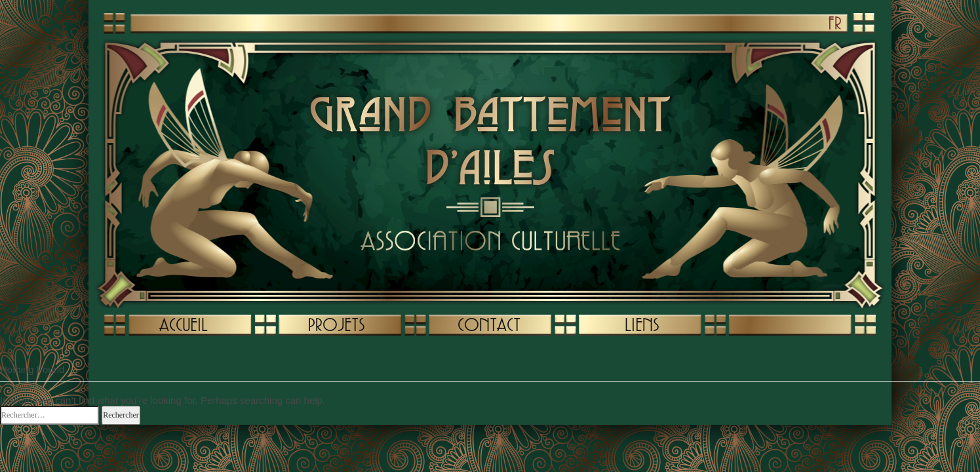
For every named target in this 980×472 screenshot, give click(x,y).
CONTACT (489, 324)
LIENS (642, 324)
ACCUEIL (184, 324)
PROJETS (336, 324)
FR (835, 23)
